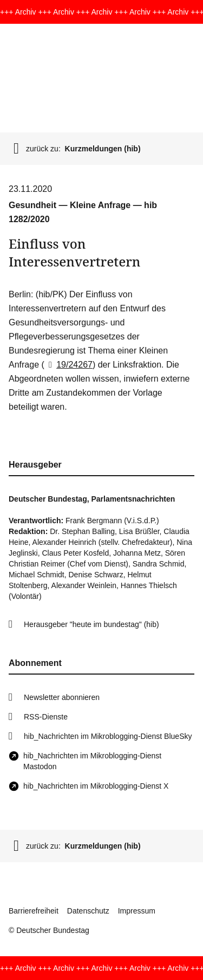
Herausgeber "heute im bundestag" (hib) (91, 624)
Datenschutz (88, 911)
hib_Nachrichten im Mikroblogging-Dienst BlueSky (108, 736)
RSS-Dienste (46, 717)
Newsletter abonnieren (62, 697)
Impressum (137, 911)
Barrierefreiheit (34, 911)
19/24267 (68, 365)
